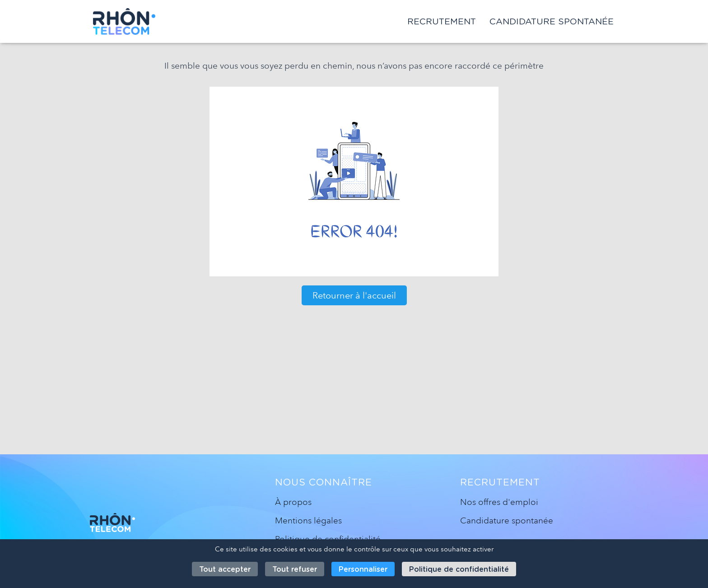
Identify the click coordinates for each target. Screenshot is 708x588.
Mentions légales (308, 520)
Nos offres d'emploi (499, 502)
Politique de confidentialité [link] (459, 569)
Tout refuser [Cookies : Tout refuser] (295, 569)
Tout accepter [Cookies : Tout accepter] (225, 569)
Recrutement (442, 21)
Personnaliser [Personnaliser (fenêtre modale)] (363, 569)
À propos (293, 502)
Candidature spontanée (552, 21)
